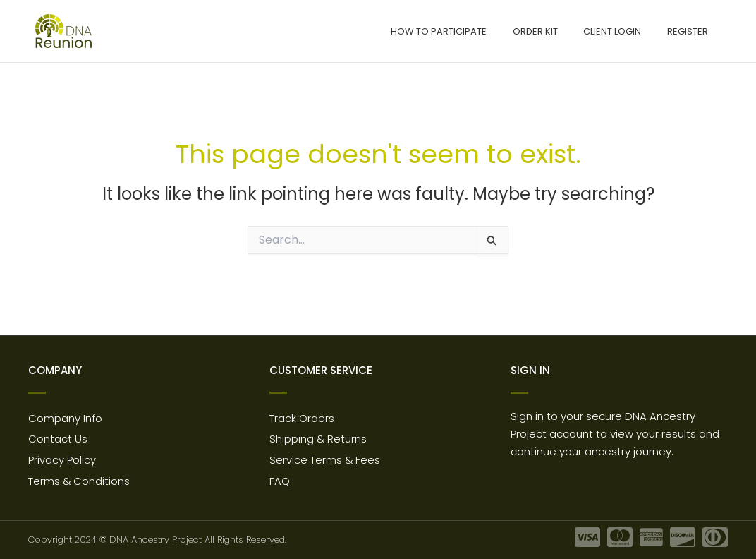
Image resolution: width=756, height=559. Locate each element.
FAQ (280, 481)
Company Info (65, 415)
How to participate (465, 31)
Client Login (623, 31)
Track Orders (302, 415)
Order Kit (554, 31)
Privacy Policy (62, 459)
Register (691, 31)
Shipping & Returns (318, 437)
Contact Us (58, 437)
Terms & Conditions (79, 481)
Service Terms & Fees (325, 459)
